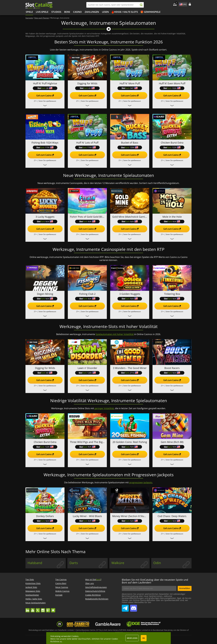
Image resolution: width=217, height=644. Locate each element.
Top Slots (30, 579)
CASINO (77, 12)
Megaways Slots (33, 591)
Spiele (29, 12)
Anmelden (185, 588)
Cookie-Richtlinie (93, 595)
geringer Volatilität (104, 408)
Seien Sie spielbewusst (47, 101)
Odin (157, 563)
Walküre (118, 563)
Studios (56, 12)
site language (181, 4)
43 (87, 88)
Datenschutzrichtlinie (95, 591)
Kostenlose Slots (33, 583)
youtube (33, 609)
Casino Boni (61, 583)
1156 (45, 147)
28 (45, 88)
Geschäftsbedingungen (96, 587)
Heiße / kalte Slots (126, 12)
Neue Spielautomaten (36, 603)
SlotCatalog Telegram (125, 607)
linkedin (28, 609)
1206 (130, 147)
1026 (172, 88)
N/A (45, 221)
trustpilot (53, 609)
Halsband (35, 563)
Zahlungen (92, 12)
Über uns (90, 583)
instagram (43, 609)
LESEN (105, 12)
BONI (67, 12)
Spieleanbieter (32, 595)
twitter (38, 609)
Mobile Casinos (62, 591)
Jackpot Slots (31, 587)
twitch (48, 609)
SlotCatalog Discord (134, 607)
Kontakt (59, 595)
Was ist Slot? (93, 579)
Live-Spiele (42, 12)
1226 (172, 147)
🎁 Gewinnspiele (150, 12)
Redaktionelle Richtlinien (97, 599)
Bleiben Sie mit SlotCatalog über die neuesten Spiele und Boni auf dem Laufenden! (155, 581)
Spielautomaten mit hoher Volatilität (115, 334)
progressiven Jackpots (141, 482)
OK (144, 638)
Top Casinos (61, 579)
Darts (74, 563)
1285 (87, 373)
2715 (130, 373)
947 (130, 88)
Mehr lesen (132, 638)
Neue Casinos (62, 587)
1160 (87, 147)
